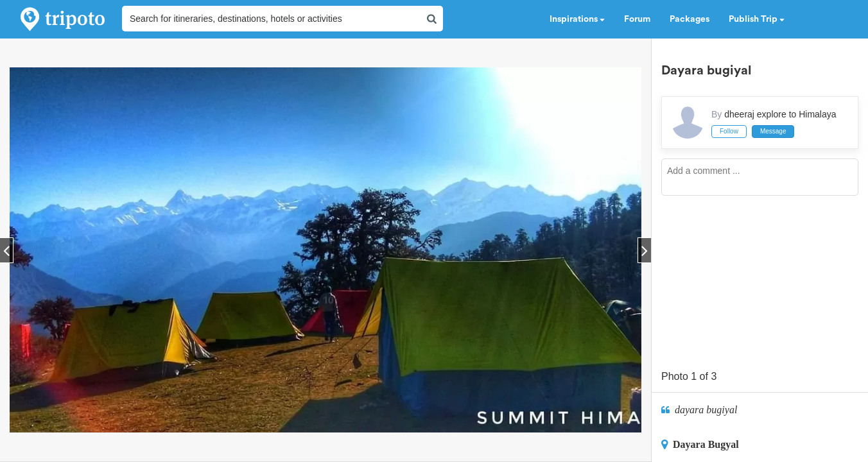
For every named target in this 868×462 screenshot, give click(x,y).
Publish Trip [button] (757, 19)
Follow (729, 131)
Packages (690, 19)
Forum (637, 19)
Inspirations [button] (577, 19)
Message (773, 131)
